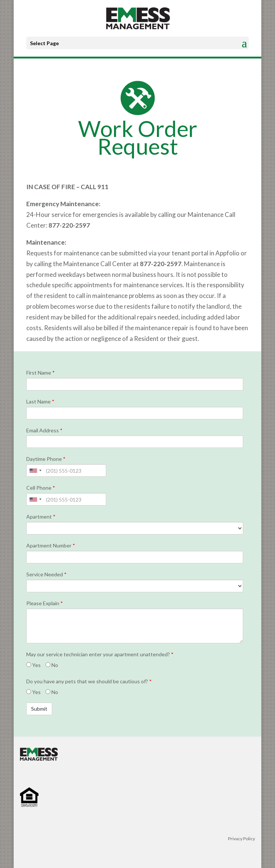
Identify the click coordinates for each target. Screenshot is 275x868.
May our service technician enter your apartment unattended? (100, 654)
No (52, 665)
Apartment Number (51, 546)
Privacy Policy (242, 839)
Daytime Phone (46, 459)
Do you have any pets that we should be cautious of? (89, 681)
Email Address (44, 430)
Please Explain (45, 603)
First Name (41, 373)
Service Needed (46, 574)
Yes (33, 665)
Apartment (41, 517)
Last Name (40, 402)
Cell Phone (41, 488)
